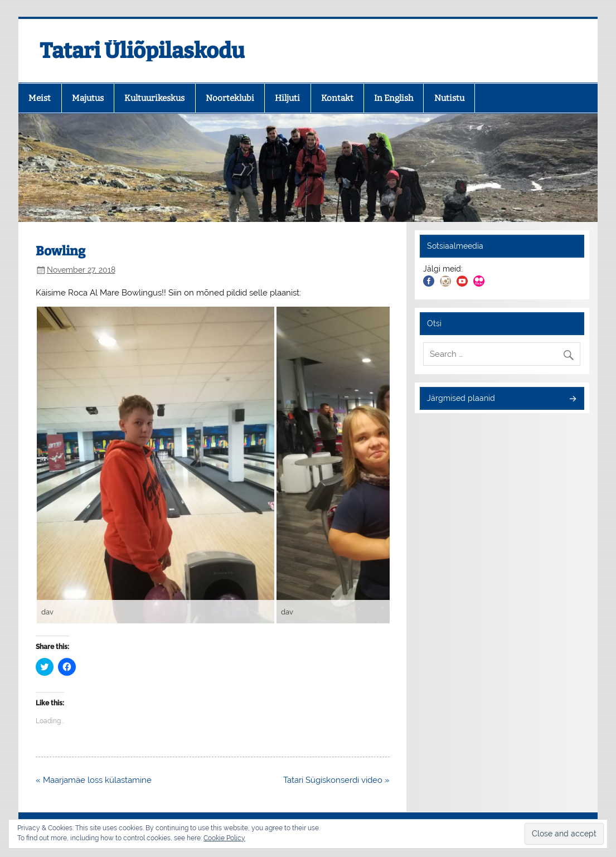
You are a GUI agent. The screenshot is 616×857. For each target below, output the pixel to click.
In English (394, 98)
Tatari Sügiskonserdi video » (336, 780)
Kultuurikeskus (154, 98)
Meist (40, 98)
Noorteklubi (230, 98)
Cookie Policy (224, 838)
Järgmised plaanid (461, 398)
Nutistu (449, 98)
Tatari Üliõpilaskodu (142, 51)
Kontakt (337, 98)
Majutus (88, 98)
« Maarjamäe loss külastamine (94, 780)
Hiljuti (287, 98)
